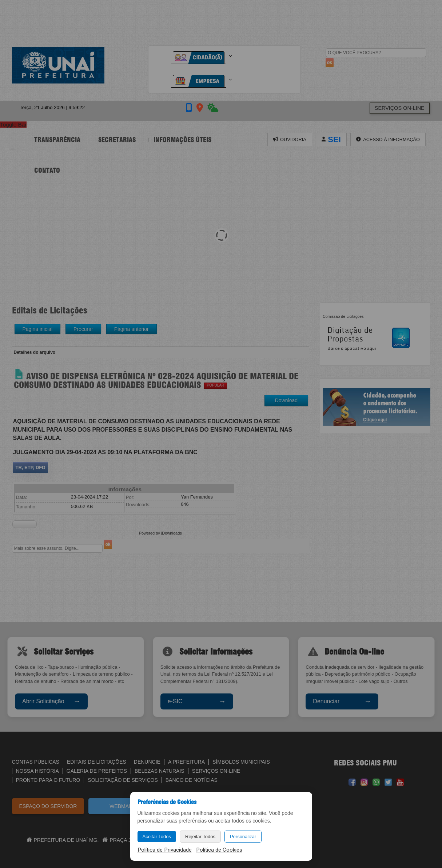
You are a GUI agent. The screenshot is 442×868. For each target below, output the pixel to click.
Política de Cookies (219, 850)
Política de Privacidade (165, 850)
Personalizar (243, 837)
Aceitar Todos (157, 837)
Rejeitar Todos (200, 837)
